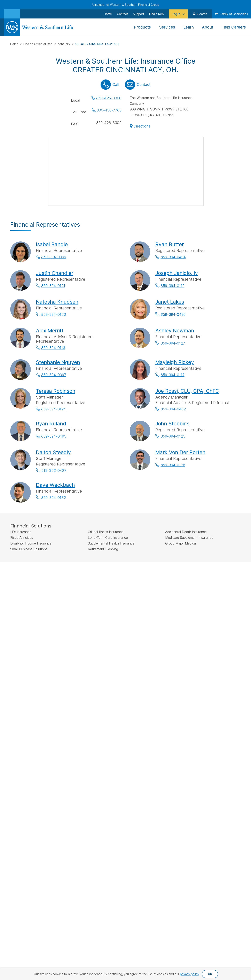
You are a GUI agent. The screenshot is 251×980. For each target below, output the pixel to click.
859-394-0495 (54, 436)
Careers (217, 730)
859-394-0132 (54, 498)
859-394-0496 (173, 314)
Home (15, 44)
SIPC (141, 584)
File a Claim (144, 710)
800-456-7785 (109, 110)
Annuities (105, 719)
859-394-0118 (53, 348)
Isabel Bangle (52, 244)
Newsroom (219, 724)
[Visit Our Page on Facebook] (14, 763)
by (114, 669)
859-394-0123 (54, 314)
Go (160, 669)
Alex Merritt (50, 331)
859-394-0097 (54, 375)
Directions (142, 126)
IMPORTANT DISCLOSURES (29, 574)
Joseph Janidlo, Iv (177, 273)
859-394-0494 (173, 257)
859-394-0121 (53, 286)
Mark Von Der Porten (180, 452)
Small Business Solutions (109, 740)
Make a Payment (148, 704)
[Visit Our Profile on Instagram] (35, 763)
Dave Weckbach (55, 485)
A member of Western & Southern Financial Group (125, 5)
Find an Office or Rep (38, 44)
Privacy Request (116, 811)
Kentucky (64, 44)
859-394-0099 (54, 257)
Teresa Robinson (56, 391)
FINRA (132, 584)
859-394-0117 (173, 375)
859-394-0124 (54, 409)
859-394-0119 (173, 286)
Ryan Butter (170, 244)
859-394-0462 (173, 409)
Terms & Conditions (226, 811)
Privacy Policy (148, 811)
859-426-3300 (109, 98)
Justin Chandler (55, 273)
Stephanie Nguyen (58, 362)
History (216, 710)
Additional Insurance (113, 732)
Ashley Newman (175, 331)
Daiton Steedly (53, 452)
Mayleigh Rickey (175, 362)
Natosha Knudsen (57, 302)
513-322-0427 (54, 470)
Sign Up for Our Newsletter (37, 750)
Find (86, 669)
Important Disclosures (182, 737)
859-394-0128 (173, 465)
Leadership (219, 717)
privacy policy (190, 974)
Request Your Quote (150, 727)
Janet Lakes (170, 302)
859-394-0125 (173, 436)
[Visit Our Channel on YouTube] (14, 773)
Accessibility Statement (185, 811)
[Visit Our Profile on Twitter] (25, 763)
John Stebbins (172, 424)
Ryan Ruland (51, 424)
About (215, 704)
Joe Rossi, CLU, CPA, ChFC (187, 391)
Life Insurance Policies (109, 710)
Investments (107, 725)
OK (210, 974)
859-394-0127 (173, 343)
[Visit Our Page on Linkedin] (46, 763)
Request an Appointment (145, 719)
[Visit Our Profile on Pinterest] (57, 763)
